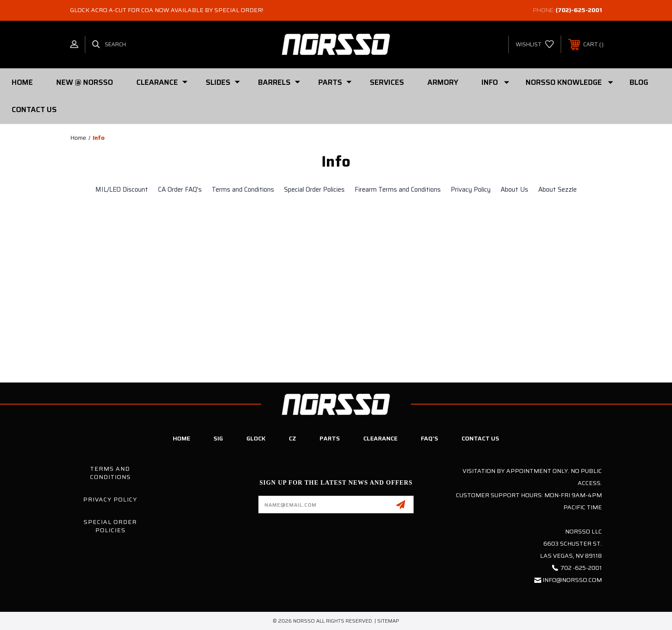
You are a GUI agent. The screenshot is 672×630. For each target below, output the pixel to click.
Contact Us (34, 109)
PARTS (335, 82)
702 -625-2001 (581, 568)
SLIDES (223, 82)
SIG (218, 438)
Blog (639, 82)
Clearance (162, 82)
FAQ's (430, 438)
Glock (256, 438)
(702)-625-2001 (579, 10)
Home (22, 82)
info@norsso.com (572, 580)
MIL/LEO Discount (122, 190)
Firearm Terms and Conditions (398, 190)
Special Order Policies (314, 190)
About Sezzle (557, 190)
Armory (443, 82)
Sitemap (388, 621)
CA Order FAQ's (180, 190)
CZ (292, 438)
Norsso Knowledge (569, 82)
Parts (330, 438)
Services (387, 82)
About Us (514, 190)
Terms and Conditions (243, 190)
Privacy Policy (471, 190)
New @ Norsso (85, 82)
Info (495, 82)
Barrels (279, 82)
